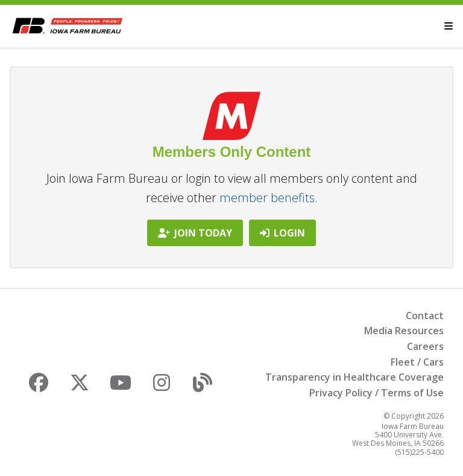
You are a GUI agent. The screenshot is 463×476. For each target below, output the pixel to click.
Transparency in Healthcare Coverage (354, 377)
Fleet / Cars (417, 362)
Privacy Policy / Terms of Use (376, 393)
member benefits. (269, 198)
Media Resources (404, 331)
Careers (425, 346)
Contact (425, 316)
